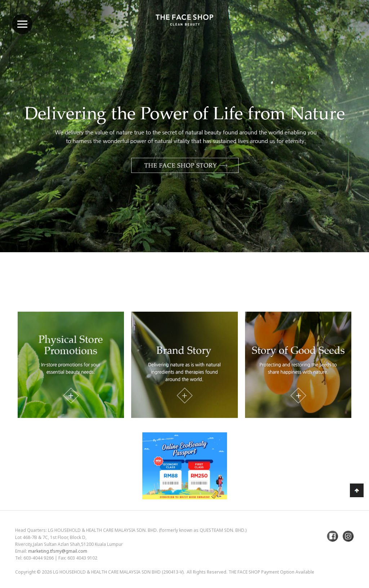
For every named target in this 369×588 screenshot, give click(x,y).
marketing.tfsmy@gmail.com (58, 551)
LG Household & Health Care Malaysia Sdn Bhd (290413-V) (118, 572)
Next (346, 145)
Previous (23, 145)
